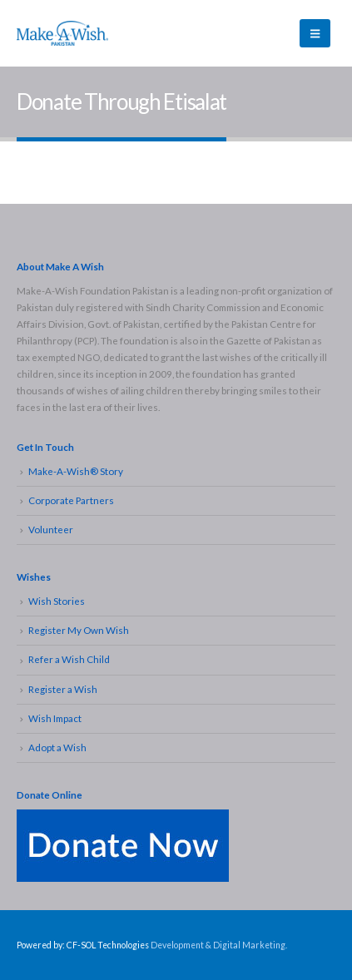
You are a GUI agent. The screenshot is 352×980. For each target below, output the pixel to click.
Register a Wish (63, 689)
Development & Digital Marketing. (219, 945)
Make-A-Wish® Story (76, 471)
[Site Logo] (62, 33)
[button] (315, 33)
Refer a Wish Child (69, 659)
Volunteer (51, 529)
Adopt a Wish (57, 747)
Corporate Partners (71, 500)
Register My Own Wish (79, 630)
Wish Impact (55, 718)
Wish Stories (57, 601)
